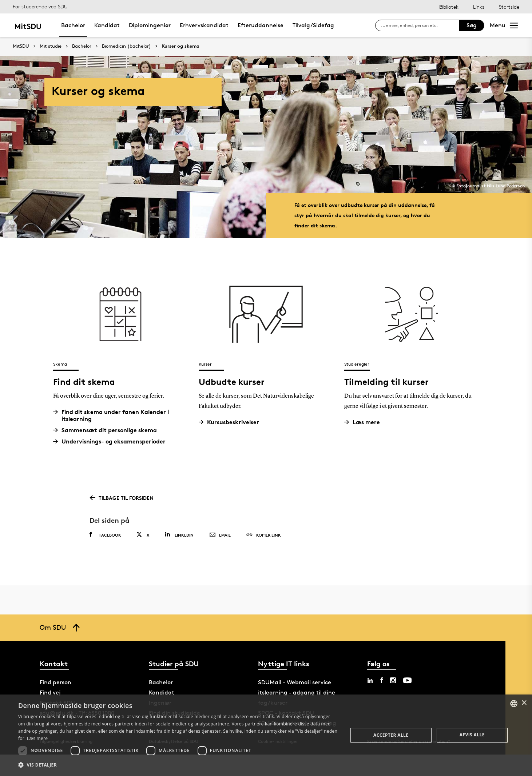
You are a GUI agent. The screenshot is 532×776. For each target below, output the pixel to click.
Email (220, 535)
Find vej (50, 693)
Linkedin (179, 535)
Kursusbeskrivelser (232, 422)
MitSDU (21, 46)
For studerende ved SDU (40, 6)
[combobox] (514, 704)
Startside (509, 7)
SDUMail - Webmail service (295, 682)
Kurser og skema (180, 46)
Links (479, 7)
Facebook (105, 535)
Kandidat (107, 25)
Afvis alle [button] (472, 735)
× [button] (524, 703)
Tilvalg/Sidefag (313, 25)
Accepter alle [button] (391, 735)
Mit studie (51, 46)
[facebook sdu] (382, 680)
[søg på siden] (420, 25)
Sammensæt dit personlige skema (108, 430)
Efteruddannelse (261, 25)
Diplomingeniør (150, 25)
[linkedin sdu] (370, 680)
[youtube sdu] (407, 680)
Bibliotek (449, 7)
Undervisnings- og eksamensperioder (112, 441)
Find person (55, 682)
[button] (178, 765)
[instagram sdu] (393, 680)
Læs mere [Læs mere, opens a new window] (37, 738)
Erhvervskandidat (204, 25)
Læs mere (365, 422)
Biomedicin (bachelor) (126, 46)
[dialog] (266, 735)
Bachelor (73, 25)
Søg (472, 25)
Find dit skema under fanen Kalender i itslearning (114, 415)
